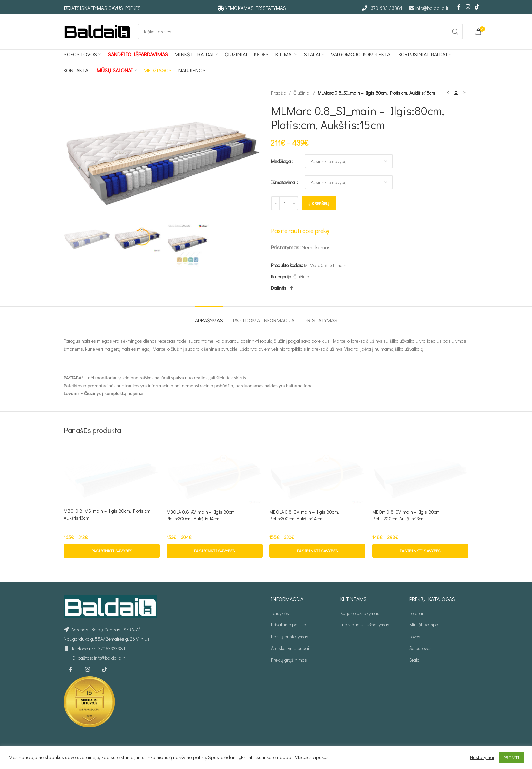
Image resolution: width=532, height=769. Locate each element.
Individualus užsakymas (365, 625)
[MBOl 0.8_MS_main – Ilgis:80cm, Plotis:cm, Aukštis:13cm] (112, 474)
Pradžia (279, 93)
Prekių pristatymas (290, 636)
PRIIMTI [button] (511, 757)
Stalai (415, 660)
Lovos (415, 636)
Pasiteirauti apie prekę (300, 231)
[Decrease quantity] (275, 203)
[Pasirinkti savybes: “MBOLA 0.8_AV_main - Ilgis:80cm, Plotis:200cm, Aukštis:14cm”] (215, 551)
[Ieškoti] (300, 32)
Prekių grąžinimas (289, 660)
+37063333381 (110, 648)
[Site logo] (97, 31)
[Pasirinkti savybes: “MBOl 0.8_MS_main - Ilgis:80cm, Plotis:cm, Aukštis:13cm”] (112, 551)
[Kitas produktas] (464, 93)
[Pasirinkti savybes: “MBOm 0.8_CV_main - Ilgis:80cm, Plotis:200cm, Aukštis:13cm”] (420, 551)
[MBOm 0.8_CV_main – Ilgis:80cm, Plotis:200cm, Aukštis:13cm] (420, 474)
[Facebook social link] (459, 7)
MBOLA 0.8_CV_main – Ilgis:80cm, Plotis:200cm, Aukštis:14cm (304, 515)
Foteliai (416, 613)
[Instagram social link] (468, 7)
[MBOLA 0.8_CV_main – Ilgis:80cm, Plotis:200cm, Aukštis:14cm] (317, 474)
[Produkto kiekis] (285, 203)
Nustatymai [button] (482, 757)
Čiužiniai (302, 93)
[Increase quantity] (294, 203)
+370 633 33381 (385, 8)
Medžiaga (281, 161)
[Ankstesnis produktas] (448, 93)
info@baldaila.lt (432, 8)
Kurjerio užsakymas (360, 613)
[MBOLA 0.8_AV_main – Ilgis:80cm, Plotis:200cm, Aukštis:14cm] (215, 474)
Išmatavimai (284, 182)
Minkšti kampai (424, 625)
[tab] (209, 317)
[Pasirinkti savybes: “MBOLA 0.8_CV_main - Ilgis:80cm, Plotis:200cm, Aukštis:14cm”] (317, 551)
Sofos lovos (420, 648)
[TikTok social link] (477, 7)
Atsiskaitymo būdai (290, 648)
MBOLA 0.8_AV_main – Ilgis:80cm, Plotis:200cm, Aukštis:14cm (201, 515)
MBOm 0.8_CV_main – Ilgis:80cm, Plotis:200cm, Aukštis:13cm (406, 515)
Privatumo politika (289, 625)
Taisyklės (280, 613)
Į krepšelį (319, 203)
